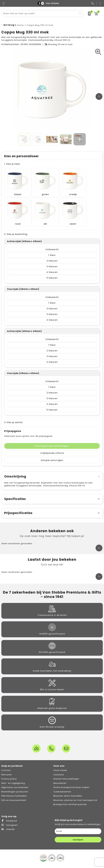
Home (20, 25)
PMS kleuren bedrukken (14, 788)
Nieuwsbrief (60, 776)
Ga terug (9, 25)
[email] (78, 824)
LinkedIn (8, 822)
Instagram (10, 818)
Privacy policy (9, 771)
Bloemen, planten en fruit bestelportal (75, 793)
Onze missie (60, 763)
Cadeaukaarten (62, 784)
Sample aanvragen (52, 453)
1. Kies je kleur (12, 164)
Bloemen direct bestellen (68, 788)
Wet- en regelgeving (13, 776)
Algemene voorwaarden (15, 780)
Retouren (7, 767)
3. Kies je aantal (13, 415)
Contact (6, 763)
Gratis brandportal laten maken (71, 780)
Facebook (9, 813)
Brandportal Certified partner (70, 797)
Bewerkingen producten (15, 784)
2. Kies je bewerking (16, 227)
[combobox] (40, 13)
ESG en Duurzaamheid (14, 793)
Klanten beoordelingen (66, 771)
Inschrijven (78, 832)
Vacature (59, 767)
